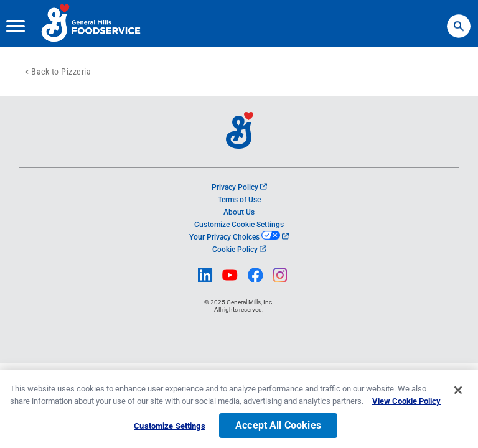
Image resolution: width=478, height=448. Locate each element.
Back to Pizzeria (61, 72)
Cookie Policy (239, 250)
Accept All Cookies (278, 428)
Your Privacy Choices (239, 237)
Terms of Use (239, 200)
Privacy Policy (239, 187)
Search (459, 20)
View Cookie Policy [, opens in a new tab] (406, 404)
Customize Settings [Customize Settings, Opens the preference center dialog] (169, 429)
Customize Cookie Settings (239, 225)
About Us (239, 212)
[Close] (458, 393)
